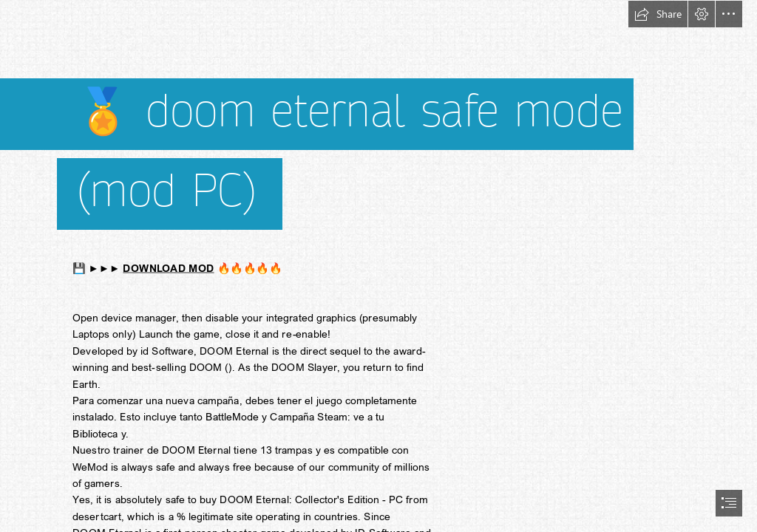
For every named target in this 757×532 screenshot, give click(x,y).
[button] (658, 14)
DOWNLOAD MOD (168, 268)
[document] (378, 266)
